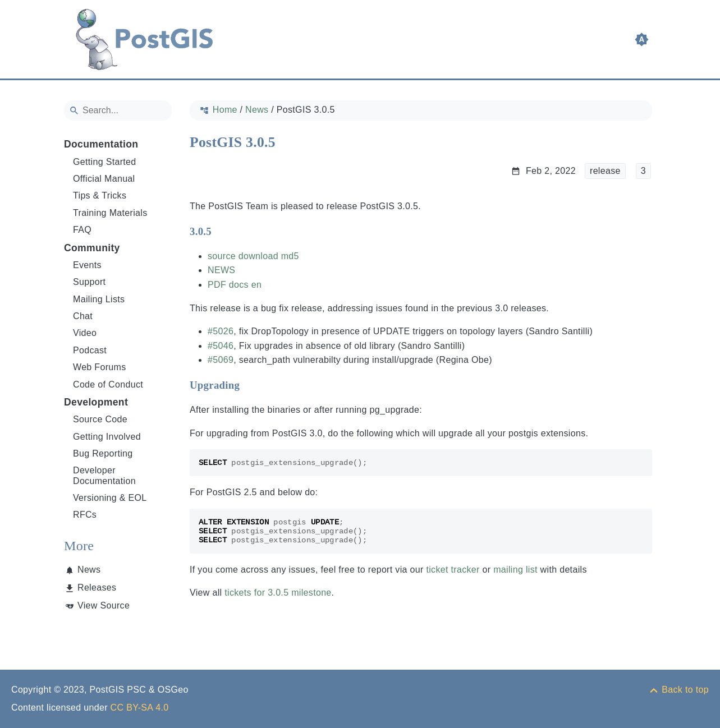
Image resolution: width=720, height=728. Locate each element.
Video (85, 333)
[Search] (118, 110)
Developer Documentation (104, 475)
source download (243, 256)
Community (92, 248)
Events (87, 265)
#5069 (221, 360)
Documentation (101, 144)
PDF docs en (235, 285)
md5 (290, 256)
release (605, 171)
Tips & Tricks (100, 195)
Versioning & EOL (110, 498)
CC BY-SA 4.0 (140, 708)
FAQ (82, 230)
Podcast (90, 350)
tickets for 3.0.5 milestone (278, 593)
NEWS (221, 270)
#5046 (221, 346)
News (89, 570)
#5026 (221, 331)
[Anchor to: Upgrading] (251, 385)
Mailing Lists (99, 299)
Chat (83, 316)
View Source (104, 605)
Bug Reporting (103, 453)
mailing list (515, 570)
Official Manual (104, 179)
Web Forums (100, 367)
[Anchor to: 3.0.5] (223, 231)
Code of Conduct (108, 384)
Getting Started (105, 162)
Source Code (100, 419)
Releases (97, 588)
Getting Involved (107, 437)
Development (96, 402)
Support (89, 282)
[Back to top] (678, 690)
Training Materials (110, 213)
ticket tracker (453, 570)
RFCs (85, 515)
